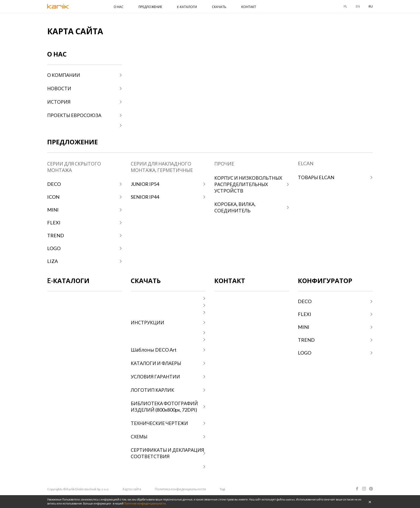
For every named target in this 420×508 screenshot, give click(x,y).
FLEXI (54, 223)
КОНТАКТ (249, 7)
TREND (56, 235)
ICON (53, 197)
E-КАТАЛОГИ (187, 7)
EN (358, 6)
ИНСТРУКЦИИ (147, 322)
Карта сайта (132, 489)
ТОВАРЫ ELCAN (316, 177)
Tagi (222, 489)
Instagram (364, 489)
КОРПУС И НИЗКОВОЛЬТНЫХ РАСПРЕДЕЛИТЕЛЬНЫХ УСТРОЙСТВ (248, 184)
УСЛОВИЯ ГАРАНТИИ (155, 377)
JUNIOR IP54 (145, 184)
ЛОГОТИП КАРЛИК (152, 390)
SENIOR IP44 (145, 197)
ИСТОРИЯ (59, 102)
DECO (54, 184)
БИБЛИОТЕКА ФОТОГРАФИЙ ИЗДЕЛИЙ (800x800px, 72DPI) (164, 407)
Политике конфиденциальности (145, 503)
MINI (53, 210)
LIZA (52, 261)
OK (370, 502)
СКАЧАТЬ (219, 7)
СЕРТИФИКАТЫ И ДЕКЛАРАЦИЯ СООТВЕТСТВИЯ (167, 453)
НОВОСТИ (59, 88)
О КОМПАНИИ (64, 75)
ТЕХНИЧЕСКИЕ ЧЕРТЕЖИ (159, 423)
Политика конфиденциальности (180, 489)
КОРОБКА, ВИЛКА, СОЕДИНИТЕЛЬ (235, 207)
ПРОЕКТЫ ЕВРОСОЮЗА (74, 115)
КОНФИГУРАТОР (325, 281)
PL (345, 6)
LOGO (54, 248)
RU (371, 6)
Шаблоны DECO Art (154, 350)
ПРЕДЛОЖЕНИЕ (150, 7)
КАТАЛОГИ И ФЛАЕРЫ (156, 363)
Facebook (357, 489)
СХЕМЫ (139, 436)
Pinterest (371, 489)
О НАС (119, 7)
